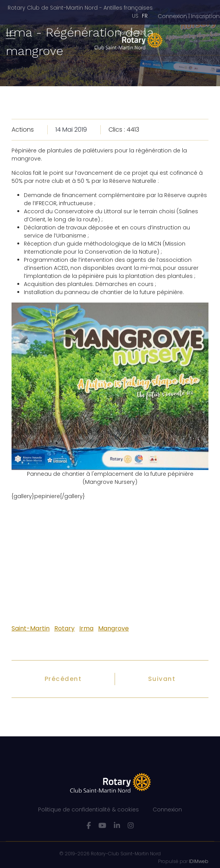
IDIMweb (199, 861)
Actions (23, 130)
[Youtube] (102, 825)
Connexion (167, 809)
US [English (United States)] (135, 16)
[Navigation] (11, 36)
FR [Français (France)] (145, 16)
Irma (86, 628)
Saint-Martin (31, 628)
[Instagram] (131, 825)
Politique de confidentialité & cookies (88, 809)
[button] (189, 16)
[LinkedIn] (117, 825)
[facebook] (89, 825)
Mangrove (113, 628)
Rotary (64, 628)
